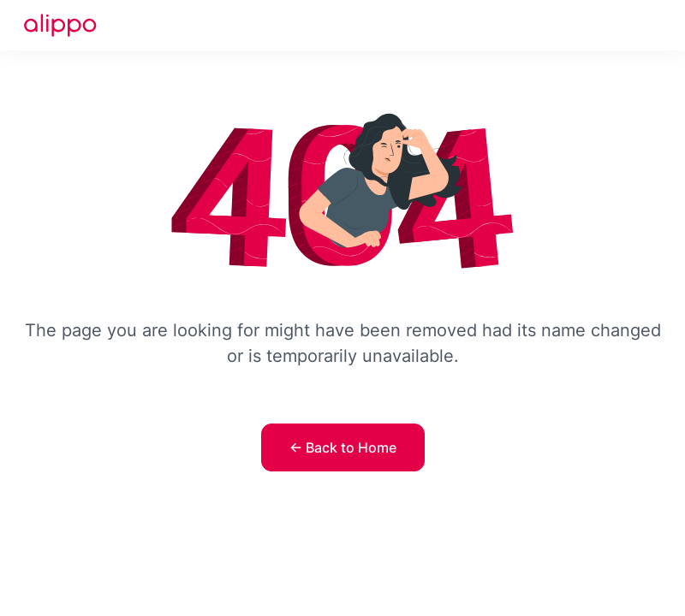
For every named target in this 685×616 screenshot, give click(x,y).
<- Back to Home (343, 447)
